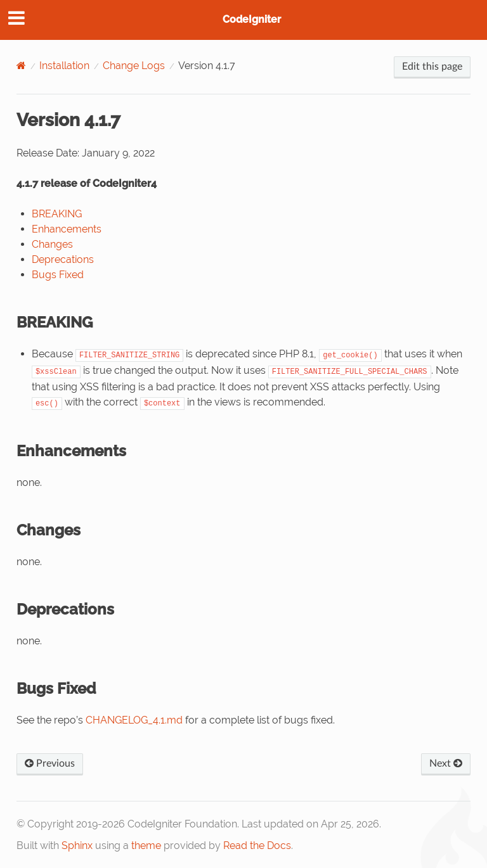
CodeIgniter (252, 19)
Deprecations (63, 259)
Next (446, 763)
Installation (64, 66)
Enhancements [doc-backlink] (71, 451)
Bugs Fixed (58, 275)
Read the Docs (257, 846)
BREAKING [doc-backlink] (55, 322)
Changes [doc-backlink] (49, 530)
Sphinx (77, 846)
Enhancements (67, 229)
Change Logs (134, 66)
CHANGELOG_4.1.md (134, 720)
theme (146, 846)
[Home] (21, 66)
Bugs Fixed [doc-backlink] (56, 688)
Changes (52, 244)
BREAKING (57, 214)
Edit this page (432, 67)
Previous (50, 763)
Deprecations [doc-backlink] (65, 609)
